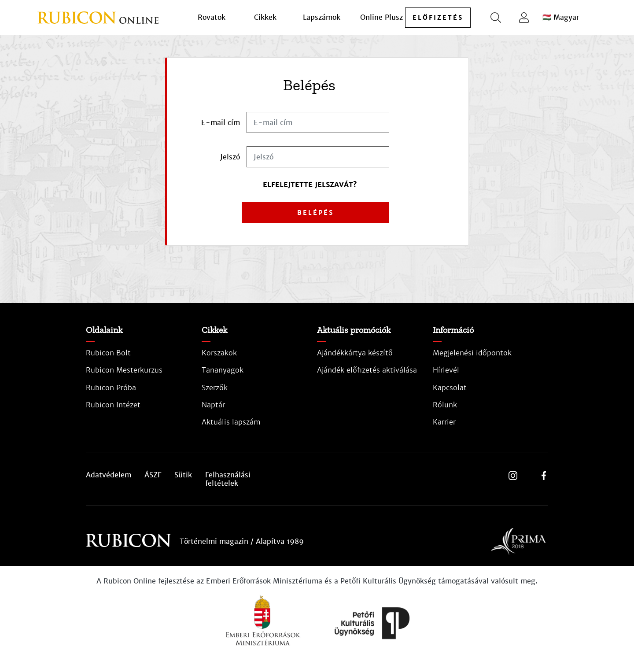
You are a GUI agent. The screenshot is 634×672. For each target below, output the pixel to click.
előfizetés (438, 18)
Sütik (183, 475)
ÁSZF (153, 475)
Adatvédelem (109, 475)
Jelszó (230, 157)
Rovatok (212, 17)
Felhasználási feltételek (228, 479)
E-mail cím (221, 123)
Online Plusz (382, 17)
